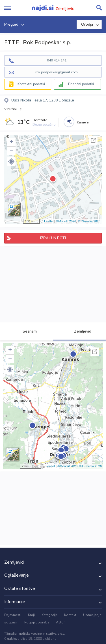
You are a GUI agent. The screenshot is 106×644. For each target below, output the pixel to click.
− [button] (11, 151)
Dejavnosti (13, 615)
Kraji (31, 615)
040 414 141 (57, 60)
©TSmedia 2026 (89, 221)
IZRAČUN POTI (53, 238)
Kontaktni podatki (31, 84)
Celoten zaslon (93, 140)
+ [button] (11, 142)
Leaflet (49, 221)
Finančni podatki (81, 84)
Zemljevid (79, 331)
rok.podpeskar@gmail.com (57, 72)
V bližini (10, 109)
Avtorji (61, 622)
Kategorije (49, 615)
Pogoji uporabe (37, 622)
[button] (11, 161)
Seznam (26, 331)
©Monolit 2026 (66, 221)
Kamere (83, 122)
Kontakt (70, 615)
